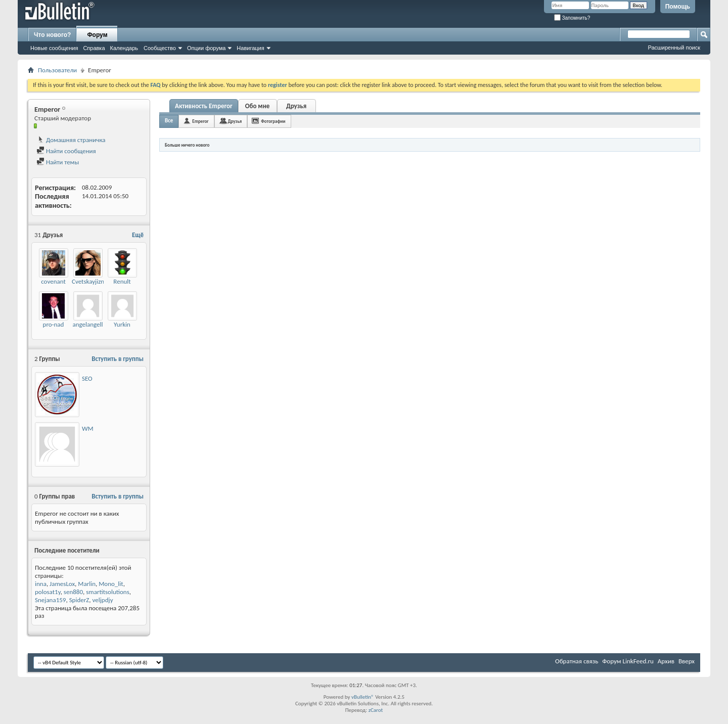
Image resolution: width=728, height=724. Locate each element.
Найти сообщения (66, 151)
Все (169, 121)
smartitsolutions (108, 592)
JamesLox (62, 584)
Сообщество (160, 48)
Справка (94, 48)
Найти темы (58, 162)
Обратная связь (577, 661)
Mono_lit (111, 584)
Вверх (687, 661)
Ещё (138, 235)
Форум (97, 35)
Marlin (87, 584)
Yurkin (122, 324)
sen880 (73, 592)
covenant (53, 281)
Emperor (200, 121)
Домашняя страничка (71, 140)
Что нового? (52, 35)
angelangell (87, 324)
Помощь (678, 7)
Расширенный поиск (674, 48)
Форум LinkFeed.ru (628, 661)
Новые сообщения (54, 48)
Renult (122, 281)
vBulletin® (363, 697)
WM (88, 428)
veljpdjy (103, 600)
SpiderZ (79, 600)
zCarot (376, 710)
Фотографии (273, 121)
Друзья (296, 106)
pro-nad (54, 324)
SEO (87, 378)
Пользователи (57, 70)
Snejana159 (50, 600)
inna (41, 584)
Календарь (124, 48)
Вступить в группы (118, 359)
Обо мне (258, 106)
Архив (666, 661)
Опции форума (206, 48)
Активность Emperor (204, 106)
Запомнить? (572, 18)
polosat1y (48, 592)
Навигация (250, 48)
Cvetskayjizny (89, 281)
